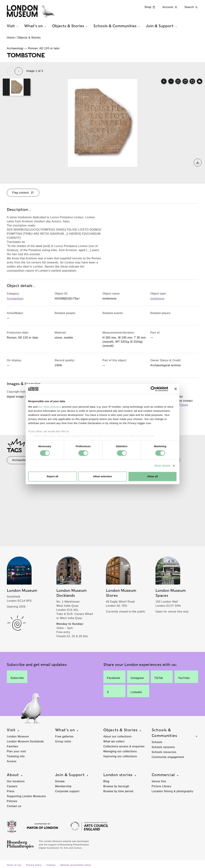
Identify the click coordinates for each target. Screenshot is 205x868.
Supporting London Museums (26, 796)
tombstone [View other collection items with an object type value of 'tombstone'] (157, 299)
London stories (120, 775)
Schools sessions (163, 747)
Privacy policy (34, 865)
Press (11, 791)
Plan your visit (16, 751)
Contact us (14, 806)
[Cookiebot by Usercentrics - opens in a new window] (153, 389)
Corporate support (67, 791)
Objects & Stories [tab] (70, 26)
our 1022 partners (50, 407)
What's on (67, 730)
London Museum (18, 736)
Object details (22, 286)
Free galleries (64, 736)
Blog (106, 781)
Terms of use (14, 865)
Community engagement (168, 757)
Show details (162, 466)
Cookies (51, 865)
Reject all (53, 477)
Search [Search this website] (191, 7)
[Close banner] (176, 389)
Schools (157, 742)
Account (170, 7)
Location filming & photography (173, 791)
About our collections (117, 736)
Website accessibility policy (76, 865)
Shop (150, 7)
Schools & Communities (175, 733)
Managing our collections (120, 751)
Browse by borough (116, 786)
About (15, 775)
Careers (12, 786)
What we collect (114, 741)
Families (12, 746)
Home (11, 38)
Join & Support (72, 775)
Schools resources (164, 752)
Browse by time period (118, 791)
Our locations (16, 781)
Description (19, 210)
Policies (12, 801)
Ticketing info (16, 756)
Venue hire (159, 781)
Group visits (63, 741)
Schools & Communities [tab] (117, 26)
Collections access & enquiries (124, 746)
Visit (13, 730)
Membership (63, 786)
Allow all (153, 477)
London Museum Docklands (25, 741)
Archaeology (15, 299)
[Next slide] (19, 71)
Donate (60, 781)
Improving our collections (120, 756)
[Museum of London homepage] (31, 11)
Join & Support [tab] (162, 26)
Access (12, 761)
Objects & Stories (29, 38)
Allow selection (103, 477)
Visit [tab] (13, 26)
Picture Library (162, 786)
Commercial (165, 775)
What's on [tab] (36, 26)
